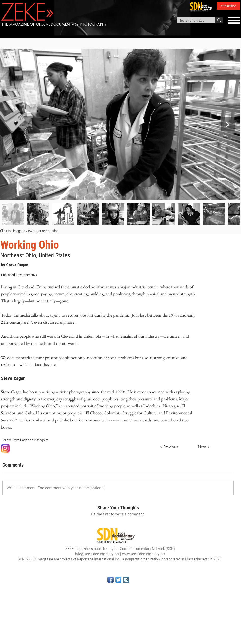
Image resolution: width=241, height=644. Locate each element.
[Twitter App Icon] (118, 580)
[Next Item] (228, 124)
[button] (234, 20)
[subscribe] (228, 6)
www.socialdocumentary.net (144, 554)
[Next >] (198, 447)
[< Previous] (176, 447)
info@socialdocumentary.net (97, 554)
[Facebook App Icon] (111, 580)
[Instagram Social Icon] (126, 580)
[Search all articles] (192, 21)
